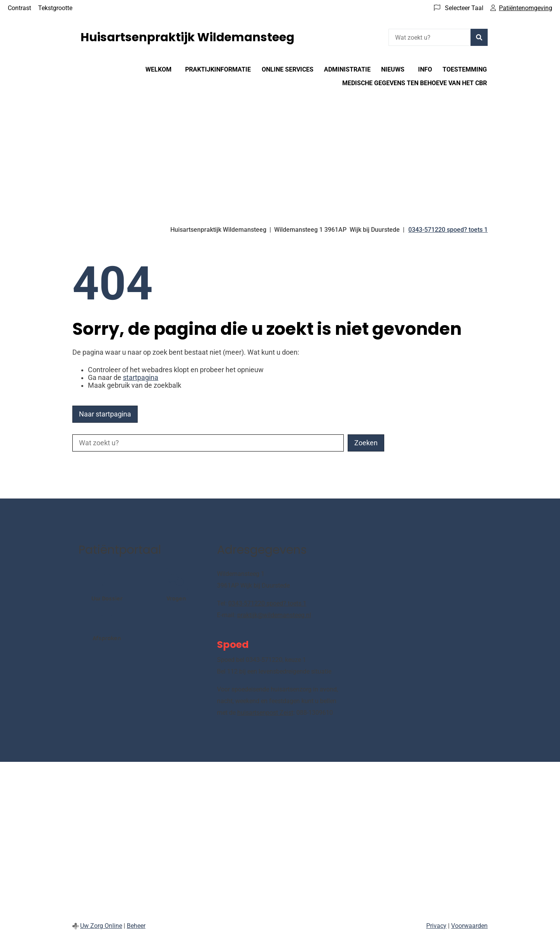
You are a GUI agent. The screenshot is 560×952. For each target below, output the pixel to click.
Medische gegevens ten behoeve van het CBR (415, 83)
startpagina (141, 378)
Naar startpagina (105, 414)
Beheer (136, 926)
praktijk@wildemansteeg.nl (274, 615)
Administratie (347, 69)
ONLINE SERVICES (288, 69)
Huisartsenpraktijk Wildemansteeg (187, 37)
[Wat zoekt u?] (430, 37)
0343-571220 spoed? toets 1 (267, 603)
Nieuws (393, 69)
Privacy (436, 926)
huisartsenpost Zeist (265, 713)
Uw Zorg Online (101, 926)
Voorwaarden (469, 926)
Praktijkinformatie (218, 69)
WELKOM (158, 69)
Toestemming (465, 69)
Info (425, 69)
